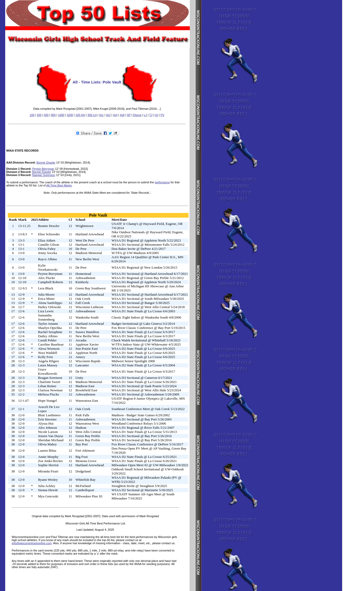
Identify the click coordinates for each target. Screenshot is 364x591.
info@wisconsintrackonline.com (32, 543)
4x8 (122, 115)
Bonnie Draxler (46, 163)
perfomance (162, 182)
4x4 (115, 115)
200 (39, 115)
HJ (156, 115)
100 (32, 115)
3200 (70, 115)
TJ (151, 115)
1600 (61, 115)
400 (46, 115)
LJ (145, 115)
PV (162, 115)
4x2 (108, 115)
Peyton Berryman (43, 169)
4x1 (101, 115)
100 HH (80, 115)
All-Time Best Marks (59, 185)
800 (53, 115)
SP (129, 115)
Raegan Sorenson (44, 175)
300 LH (92, 115)
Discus (137, 115)
